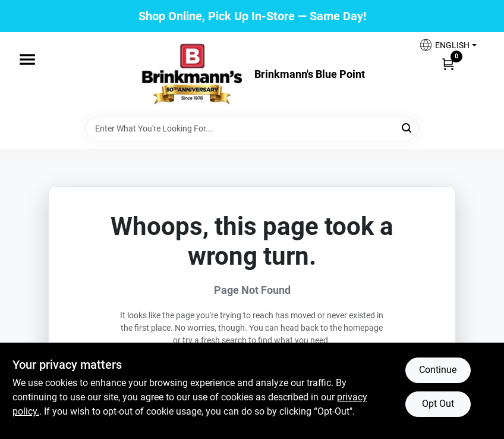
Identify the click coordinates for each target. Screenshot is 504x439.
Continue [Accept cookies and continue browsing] (438, 370)
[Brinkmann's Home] (193, 74)
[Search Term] (252, 128)
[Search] (407, 128)
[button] (448, 45)
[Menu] (27, 59)
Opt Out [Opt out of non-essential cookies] (438, 404)
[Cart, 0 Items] (448, 64)
